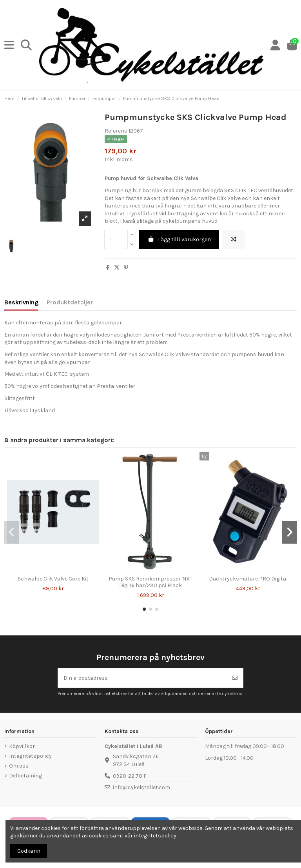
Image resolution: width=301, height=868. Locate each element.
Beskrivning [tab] (21, 302)
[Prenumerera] (235, 678)
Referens (116, 131)
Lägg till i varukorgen (179, 239)
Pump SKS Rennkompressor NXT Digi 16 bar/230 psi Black (150, 582)
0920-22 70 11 (130, 776)
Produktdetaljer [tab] (70, 302)
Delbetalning (25, 776)
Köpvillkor (22, 746)
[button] (144, 609)
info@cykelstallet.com (141, 787)
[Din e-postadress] (142, 678)
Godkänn (29, 851)
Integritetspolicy (30, 756)
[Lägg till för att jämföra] (234, 239)
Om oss (19, 766)
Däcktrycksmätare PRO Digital (248, 579)
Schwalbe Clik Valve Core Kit (53, 579)
